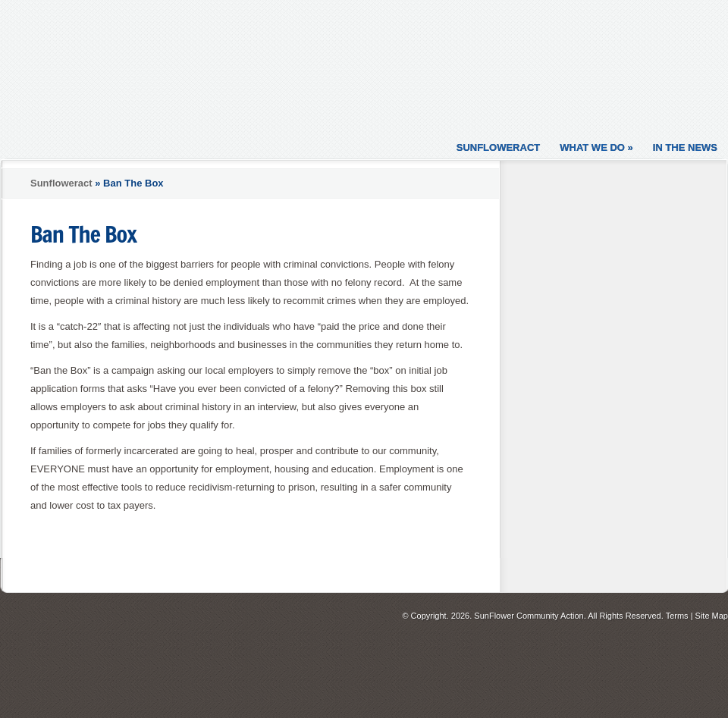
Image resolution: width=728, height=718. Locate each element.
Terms (677, 616)
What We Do (596, 147)
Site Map (712, 616)
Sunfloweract (499, 147)
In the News (685, 147)
